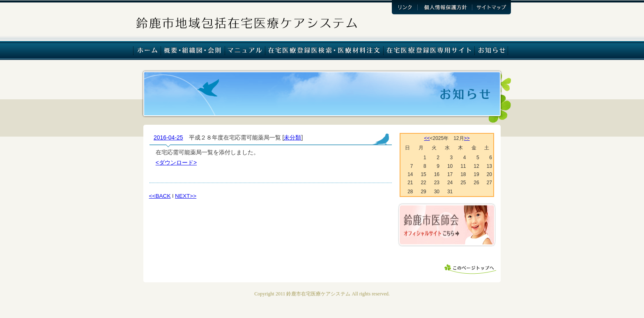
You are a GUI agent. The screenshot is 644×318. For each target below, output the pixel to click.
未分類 (292, 137)
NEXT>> (186, 196)
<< (427, 138)
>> (467, 138)
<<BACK (160, 196)
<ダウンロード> (176, 162)
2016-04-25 (168, 137)
